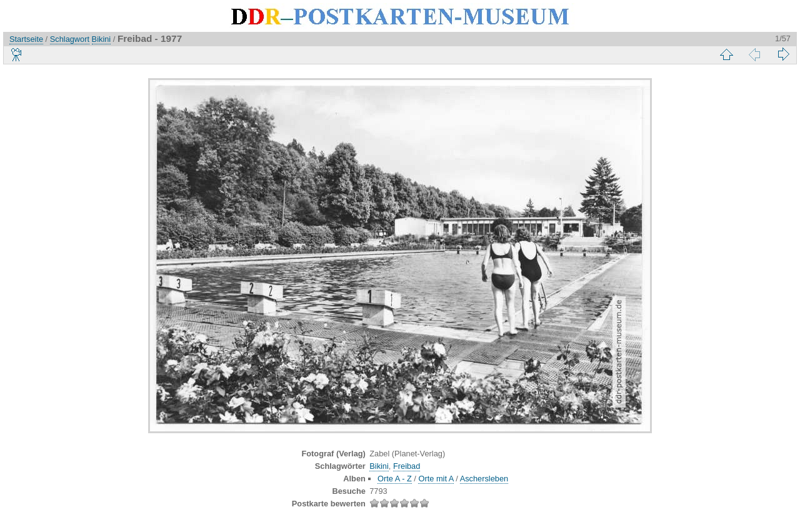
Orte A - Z (395, 479)
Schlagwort (70, 39)
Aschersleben (484, 479)
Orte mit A (436, 479)
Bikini (102, 39)
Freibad (407, 466)
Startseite (26, 39)
